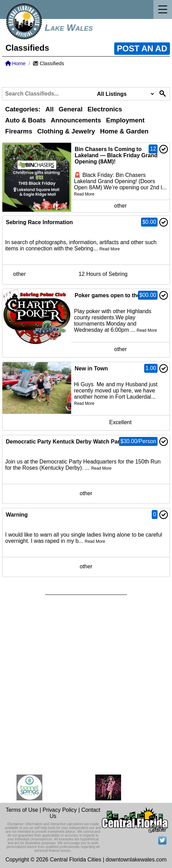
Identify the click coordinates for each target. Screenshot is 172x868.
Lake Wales (69, 28)
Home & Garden (124, 131)
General (70, 109)
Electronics (105, 109)
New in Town (91, 368)
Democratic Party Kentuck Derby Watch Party (65, 442)
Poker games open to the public (116, 295)
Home (15, 63)
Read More (84, 194)
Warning (17, 515)
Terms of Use (22, 810)
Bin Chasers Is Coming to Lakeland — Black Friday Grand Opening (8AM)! (116, 155)
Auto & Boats (25, 120)
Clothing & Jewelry (66, 131)
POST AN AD (142, 48)
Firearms (19, 131)
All (50, 109)
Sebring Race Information (39, 222)
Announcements (76, 120)
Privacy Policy (60, 810)
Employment (125, 120)
